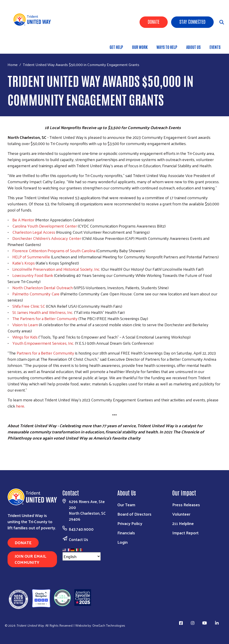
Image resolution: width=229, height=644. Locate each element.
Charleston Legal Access (34, 232)
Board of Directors (134, 514)
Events (215, 47)
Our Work (140, 47)
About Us (193, 47)
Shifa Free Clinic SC (29, 306)
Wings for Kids (25, 337)
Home (13, 65)
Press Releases (186, 505)
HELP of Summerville (31, 257)
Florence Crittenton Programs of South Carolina (54, 250)
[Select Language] (82, 556)
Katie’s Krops (24, 263)
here (20, 406)
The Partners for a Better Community (45, 318)
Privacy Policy (130, 523)
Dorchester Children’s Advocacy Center (47, 238)
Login (123, 542)
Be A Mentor (23, 220)
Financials (126, 533)
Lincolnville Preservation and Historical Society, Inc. (56, 269)
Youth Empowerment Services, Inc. (43, 343)
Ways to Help (167, 47)
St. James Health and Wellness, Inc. (43, 312)
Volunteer (181, 514)
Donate (154, 21)
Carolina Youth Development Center (45, 226)
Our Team (126, 505)
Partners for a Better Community (45, 353)
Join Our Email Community (30, 559)
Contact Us (78, 539)
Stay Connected (192, 21)
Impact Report (185, 533)
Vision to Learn (25, 325)
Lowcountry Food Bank (33, 275)
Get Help (116, 47)
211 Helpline (183, 523)
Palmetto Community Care (36, 294)
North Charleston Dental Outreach (43, 288)
